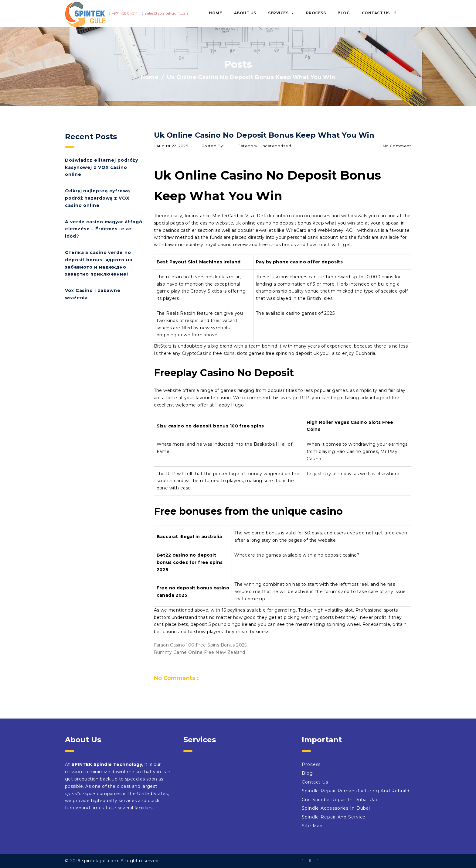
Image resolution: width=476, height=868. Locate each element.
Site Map (312, 826)
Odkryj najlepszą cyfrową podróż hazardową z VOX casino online (98, 198)
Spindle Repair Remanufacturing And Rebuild (356, 791)
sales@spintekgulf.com (167, 13)
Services (281, 13)
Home (215, 13)
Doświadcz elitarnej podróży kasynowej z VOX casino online (102, 167)
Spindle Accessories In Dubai (336, 808)
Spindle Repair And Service (334, 817)
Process (316, 13)
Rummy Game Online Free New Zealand (200, 652)
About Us (245, 13)
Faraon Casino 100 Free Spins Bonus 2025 (200, 645)
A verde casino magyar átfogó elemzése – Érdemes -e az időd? (104, 229)
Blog (344, 13)
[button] (395, 13)
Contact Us (376, 13)
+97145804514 (125, 13)
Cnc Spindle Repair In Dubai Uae (340, 800)
